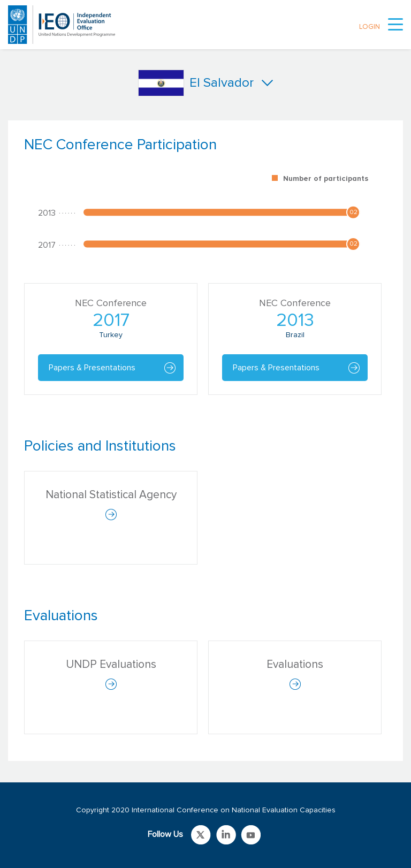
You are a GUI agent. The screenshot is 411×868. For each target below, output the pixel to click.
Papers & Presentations (92, 368)
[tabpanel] (205, 271)
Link (201, 835)
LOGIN (370, 27)
